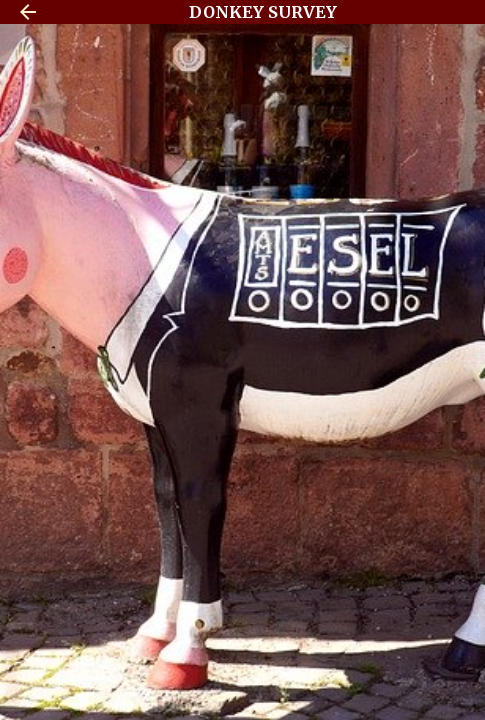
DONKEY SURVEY (263, 12)
